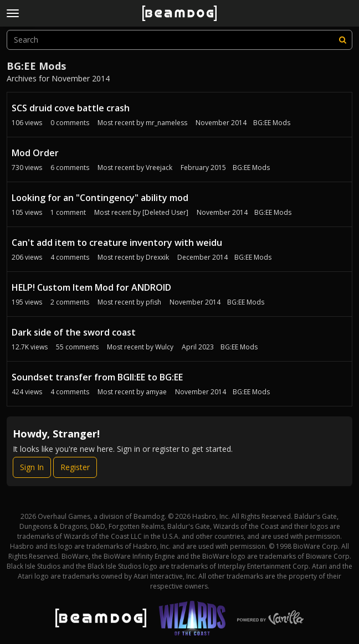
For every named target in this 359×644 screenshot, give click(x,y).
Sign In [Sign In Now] (32, 467)
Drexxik (157, 257)
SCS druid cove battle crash (71, 108)
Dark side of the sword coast (74, 332)
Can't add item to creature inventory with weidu (117, 243)
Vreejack (159, 168)
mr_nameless (166, 123)
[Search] (342, 40)
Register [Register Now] (75, 467)
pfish (153, 302)
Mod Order (35, 153)
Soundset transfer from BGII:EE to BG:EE (97, 377)
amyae (156, 392)
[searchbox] (179, 40)
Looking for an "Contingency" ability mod (100, 198)
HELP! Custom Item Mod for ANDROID (91, 287)
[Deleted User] (165, 212)
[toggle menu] (13, 13)
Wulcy (164, 347)
